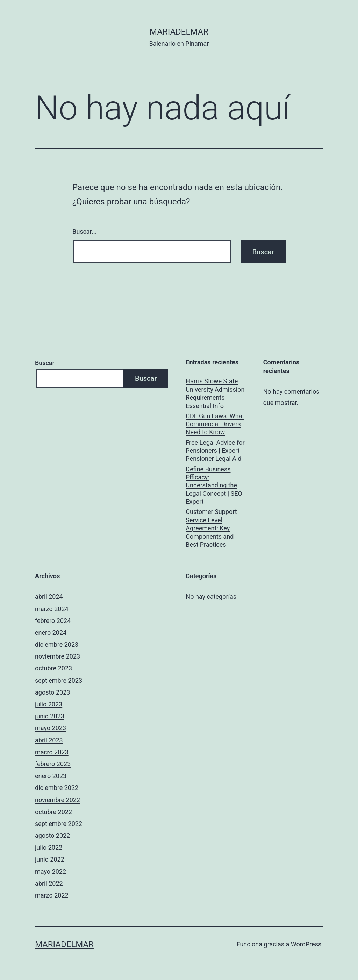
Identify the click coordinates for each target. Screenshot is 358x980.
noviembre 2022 (58, 800)
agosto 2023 (52, 692)
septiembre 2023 (59, 680)
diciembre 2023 (57, 644)
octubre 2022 (53, 812)
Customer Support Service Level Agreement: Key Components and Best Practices (211, 528)
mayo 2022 (51, 872)
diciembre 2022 (57, 788)
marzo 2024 (52, 609)
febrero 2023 (53, 764)
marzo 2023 (52, 752)
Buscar (45, 363)
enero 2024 (51, 633)
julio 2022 (49, 847)
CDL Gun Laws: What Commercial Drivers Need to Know (215, 424)
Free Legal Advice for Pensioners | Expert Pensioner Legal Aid (215, 451)
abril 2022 (49, 883)
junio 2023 (50, 716)
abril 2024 (49, 597)
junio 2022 (50, 859)
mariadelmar (179, 32)
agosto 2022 (52, 836)
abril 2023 (49, 740)
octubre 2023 (53, 668)
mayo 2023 (51, 728)
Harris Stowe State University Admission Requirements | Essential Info (215, 393)
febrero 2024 (53, 621)
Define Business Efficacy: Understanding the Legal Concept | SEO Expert (214, 485)
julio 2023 (49, 704)
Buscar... (85, 231)
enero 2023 (51, 776)
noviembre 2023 (58, 656)
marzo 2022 (52, 895)
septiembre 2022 (59, 824)
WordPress (306, 944)
